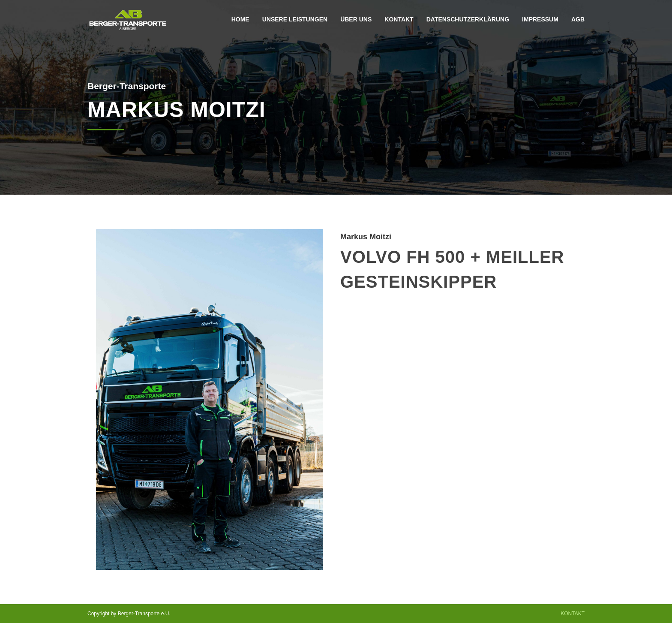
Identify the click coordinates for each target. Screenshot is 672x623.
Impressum (540, 19)
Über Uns (356, 19)
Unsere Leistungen (295, 19)
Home (240, 19)
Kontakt (399, 19)
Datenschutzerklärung (468, 19)
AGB (578, 19)
